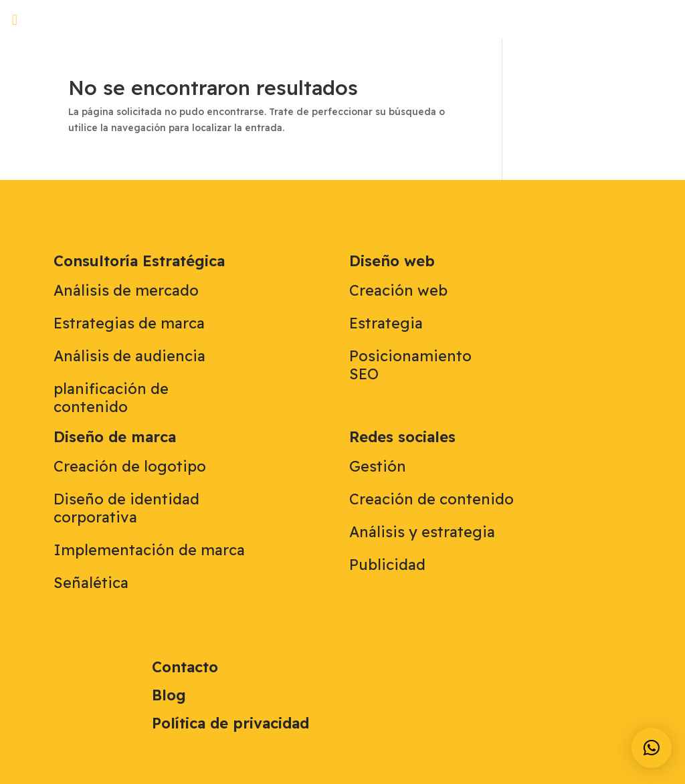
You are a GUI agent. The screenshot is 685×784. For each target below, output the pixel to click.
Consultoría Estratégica (139, 261)
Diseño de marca (115, 437)
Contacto (185, 667)
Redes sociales (402, 437)
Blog (169, 695)
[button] (14, 19)
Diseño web (392, 261)
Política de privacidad (230, 723)
